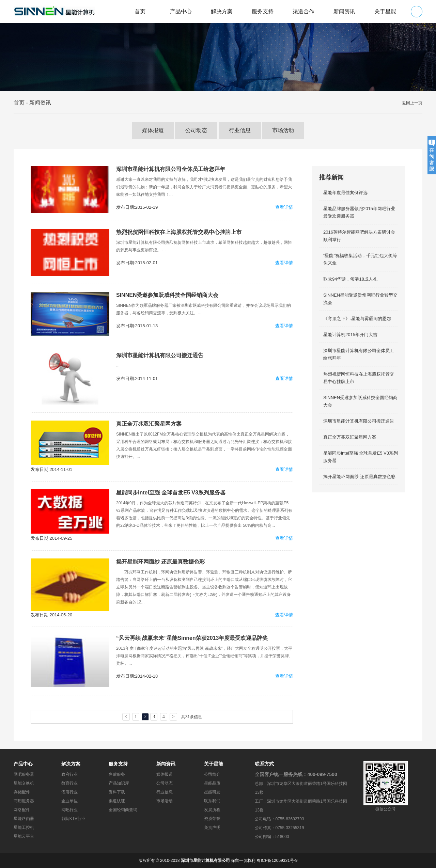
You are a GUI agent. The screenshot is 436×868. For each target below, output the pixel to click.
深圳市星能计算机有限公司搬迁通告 (160, 355)
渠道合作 (303, 11)
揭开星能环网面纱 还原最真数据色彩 (160, 562)
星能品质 (212, 783)
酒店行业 (69, 792)
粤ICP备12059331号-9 (277, 861)
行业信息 (240, 130)
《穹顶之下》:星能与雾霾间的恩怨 (357, 319)
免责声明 (212, 827)
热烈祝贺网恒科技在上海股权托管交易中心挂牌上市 (179, 232)
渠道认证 (117, 801)
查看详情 (284, 207)
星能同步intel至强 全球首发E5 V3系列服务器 (171, 493)
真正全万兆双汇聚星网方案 (149, 424)
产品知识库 (119, 783)
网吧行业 (69, 810)
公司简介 (212, 774)
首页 (140, 11)
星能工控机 (24, 827)
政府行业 (69, 774)
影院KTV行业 (73, 819)
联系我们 (212, 801)
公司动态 (196, 130)
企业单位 (69, 801)
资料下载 (117, 792)
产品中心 (181, 11)
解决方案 (222, 11)
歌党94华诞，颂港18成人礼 (350, 279)
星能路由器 (24, 819)
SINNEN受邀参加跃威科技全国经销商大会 (167, 295)
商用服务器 (24, 801)
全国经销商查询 (123, 810)
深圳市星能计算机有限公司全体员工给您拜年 (171, 169)
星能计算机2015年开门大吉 (350, 335)
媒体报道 (153, 130)
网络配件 (22, 810)
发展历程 (212, 810)
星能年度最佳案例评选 (345, 193)
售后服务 (117, 774)
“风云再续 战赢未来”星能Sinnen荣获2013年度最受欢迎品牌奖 (192, 638)
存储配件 (22, 792)
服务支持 (263, 11)
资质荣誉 (212, 819)
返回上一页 (412, 103)
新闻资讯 (344, 11)
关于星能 (385, 11)
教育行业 (69, 783)
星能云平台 (24, 836)
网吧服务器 (24, 774)
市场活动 (283, 130)
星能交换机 (24, 783)
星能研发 (212, 792)
